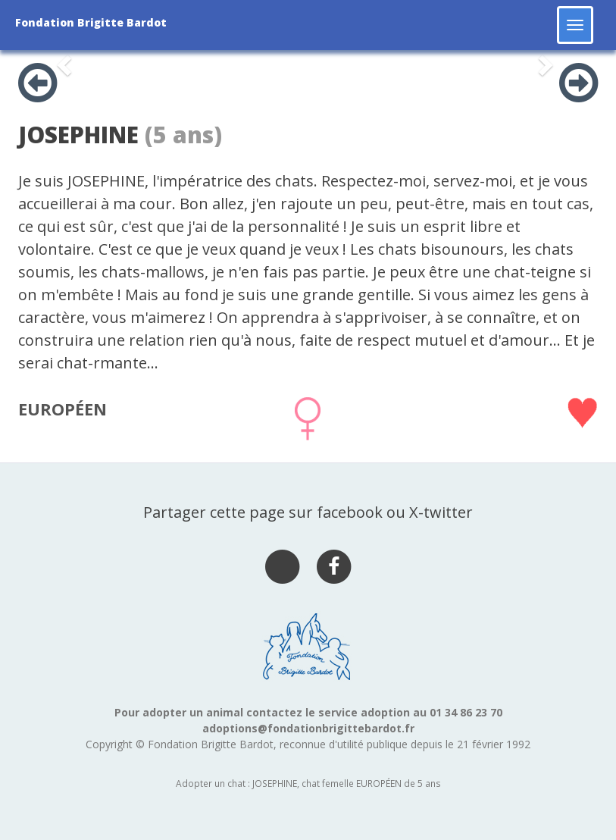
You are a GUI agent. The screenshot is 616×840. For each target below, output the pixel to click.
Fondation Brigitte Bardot (91, 22)
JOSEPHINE (78, 135)
